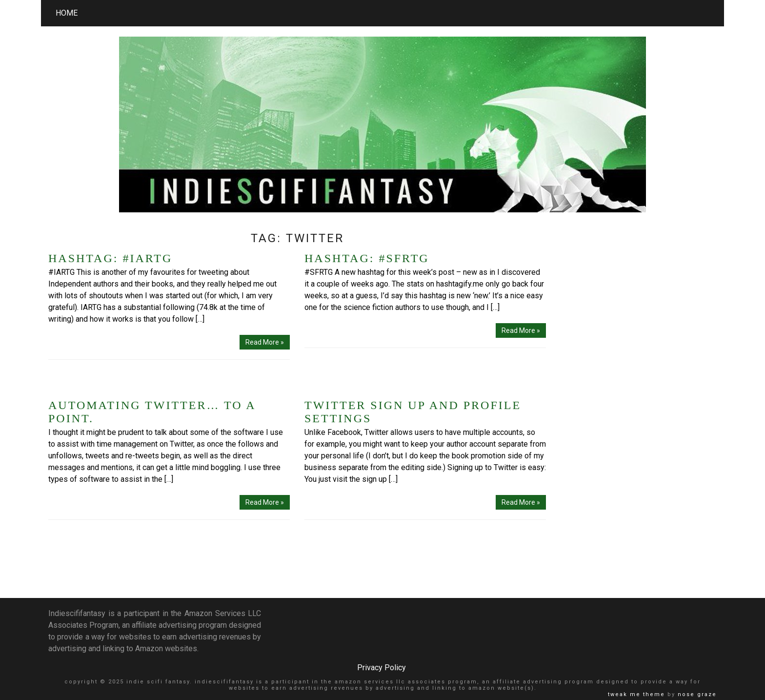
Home (67, 13)
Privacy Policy (382, 668)
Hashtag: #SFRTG (367, 258)
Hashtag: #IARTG (110, 258)
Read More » (265, 342)
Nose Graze (697, 694)
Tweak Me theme (636, 694)
